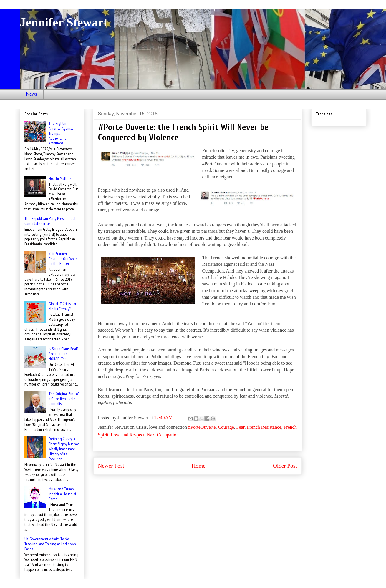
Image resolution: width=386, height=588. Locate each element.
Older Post (285, 466)
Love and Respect (128, 435)
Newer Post (111, 466)
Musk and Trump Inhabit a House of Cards (62, 494)
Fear (241, 427)
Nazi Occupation (163, 435)
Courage (226, 427)
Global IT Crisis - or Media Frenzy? (62, 306)
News (32, 94)
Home (199, 466)
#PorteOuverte (202, 427)
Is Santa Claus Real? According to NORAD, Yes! (63, 354)
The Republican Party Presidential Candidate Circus (50, 221)
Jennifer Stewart (64, 22)
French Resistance (264, 427)
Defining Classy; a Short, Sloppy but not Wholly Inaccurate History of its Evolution (64, 449)
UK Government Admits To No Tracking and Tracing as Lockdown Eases (50, 544)
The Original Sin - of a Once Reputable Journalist (64, 399)
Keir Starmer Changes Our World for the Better (63, 259)
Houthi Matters (60, 178)
